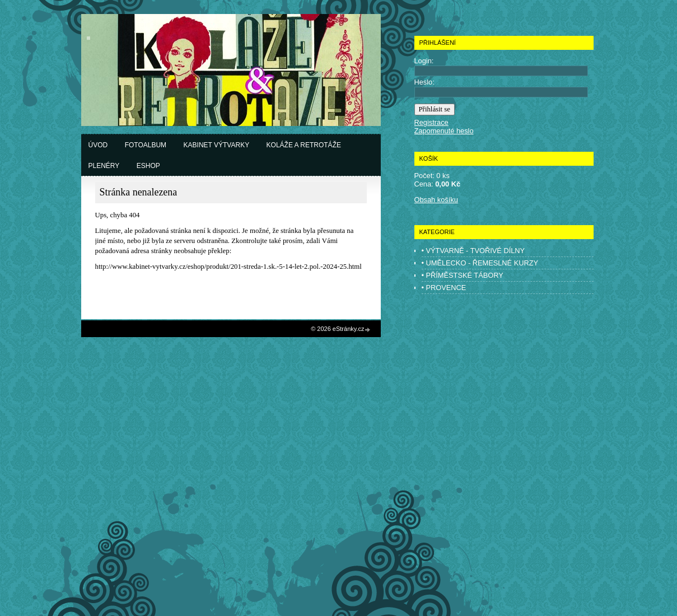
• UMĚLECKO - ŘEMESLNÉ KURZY (480, 263)
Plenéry (104, 166)
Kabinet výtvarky (217, 145)
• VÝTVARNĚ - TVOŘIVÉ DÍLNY (473, 251)
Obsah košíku (436, 200)
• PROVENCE (444, 288)
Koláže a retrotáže (304, 145)
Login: (424, 61)
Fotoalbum (146, 145)
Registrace (431, 122)
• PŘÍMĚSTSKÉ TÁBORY (463, 275)
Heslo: (424, 82)
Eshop (148, 166)
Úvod (98, 145)
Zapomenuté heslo (444, 131)
